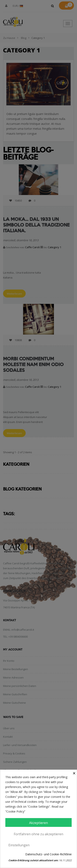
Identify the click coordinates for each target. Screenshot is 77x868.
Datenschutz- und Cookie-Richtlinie (48, 854)
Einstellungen (19, 845)
